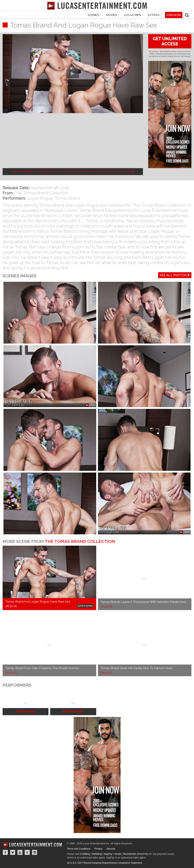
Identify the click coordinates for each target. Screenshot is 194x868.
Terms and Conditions (79, 849)
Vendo (118, 854)
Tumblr (27, 852)
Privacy (98, 849)
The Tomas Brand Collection (42, 193)
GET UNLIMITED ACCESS (170, 41)
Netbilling (97, 854)
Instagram (35, 852)
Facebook (5, 852)
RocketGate (136, 854)
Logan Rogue (40, 198)
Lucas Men (134, 15)
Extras (155, 15)
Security (111, 849)
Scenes (94, 15)
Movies (113, 15)
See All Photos (175, 275)
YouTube (20, 852)
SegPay (108, 854)
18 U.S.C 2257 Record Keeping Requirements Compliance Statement (104, 863)
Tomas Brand (67, 198)
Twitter (13, 852)
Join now (174, 15)
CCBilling (85, 854)
